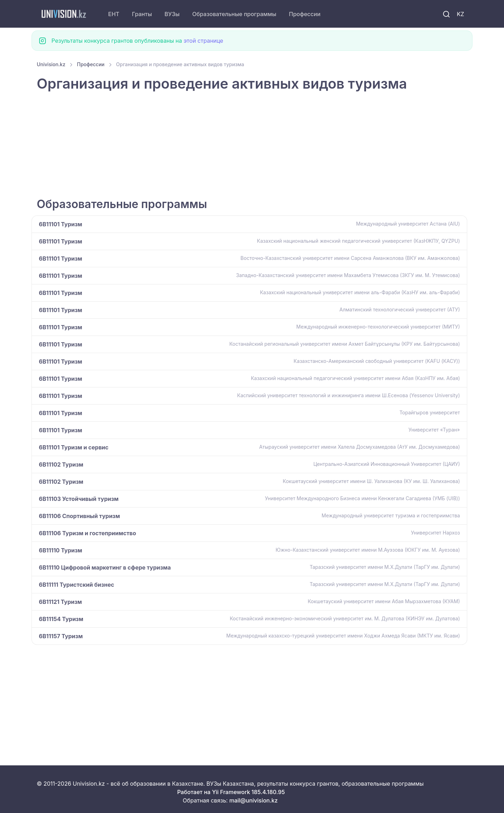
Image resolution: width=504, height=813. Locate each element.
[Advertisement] (247, 145)
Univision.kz (51, 64)
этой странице (203, 41)
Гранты (142, 14)
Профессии (304, 14)
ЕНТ (114, 14)
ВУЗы (172, 14)
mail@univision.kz (253, 800)
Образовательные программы (234, 14)
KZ (460, 14)
